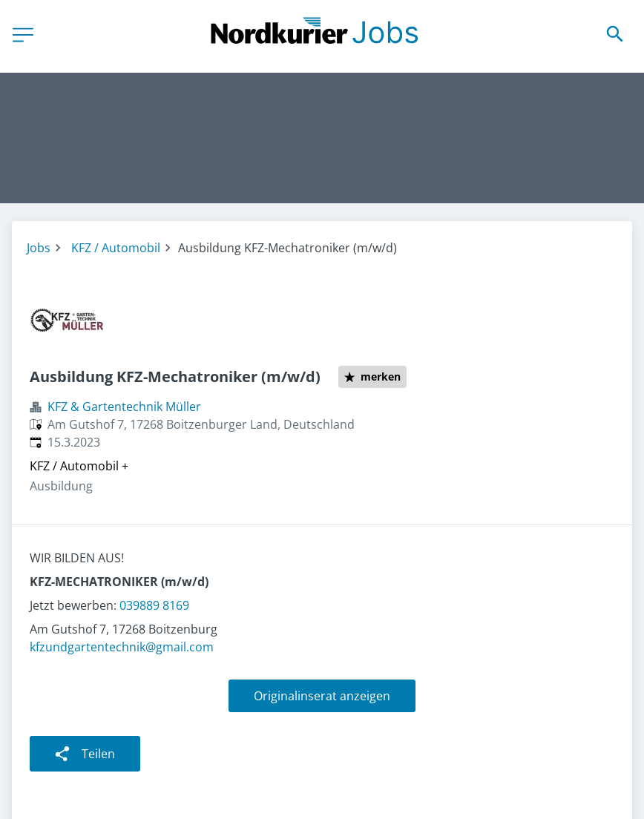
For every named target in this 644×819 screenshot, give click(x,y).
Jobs (39, 248)
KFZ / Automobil (116, 248)
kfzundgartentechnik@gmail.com (122, 647)
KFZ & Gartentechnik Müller (124, 407)
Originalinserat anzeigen (322, 696)
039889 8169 (154, 605)
